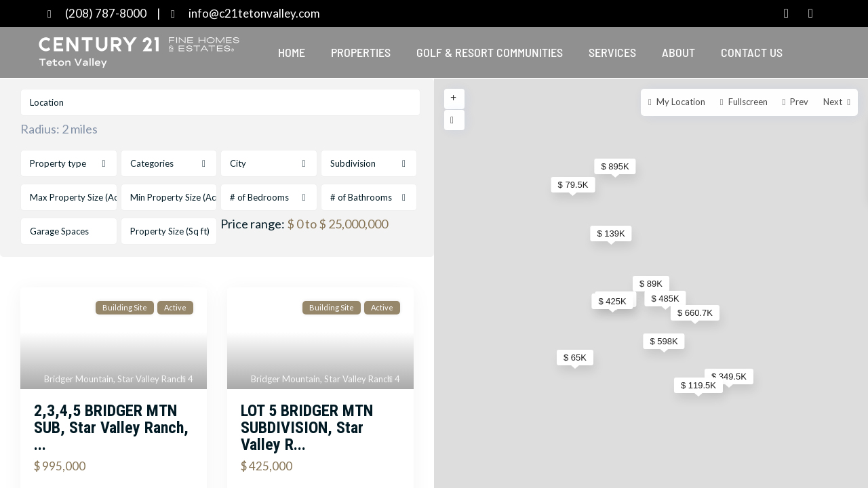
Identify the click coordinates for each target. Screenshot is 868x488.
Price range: (253, 224)
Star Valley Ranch (151, 379)
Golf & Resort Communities (490, 52)
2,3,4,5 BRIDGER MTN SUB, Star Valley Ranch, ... (111, 428)
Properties (361, 52)
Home (292, 52)
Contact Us (752, 52)
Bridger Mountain (79, 379)
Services (612, 52)
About (678, 52)
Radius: (59, 129)
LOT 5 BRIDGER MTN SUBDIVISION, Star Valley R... (307, 428)
